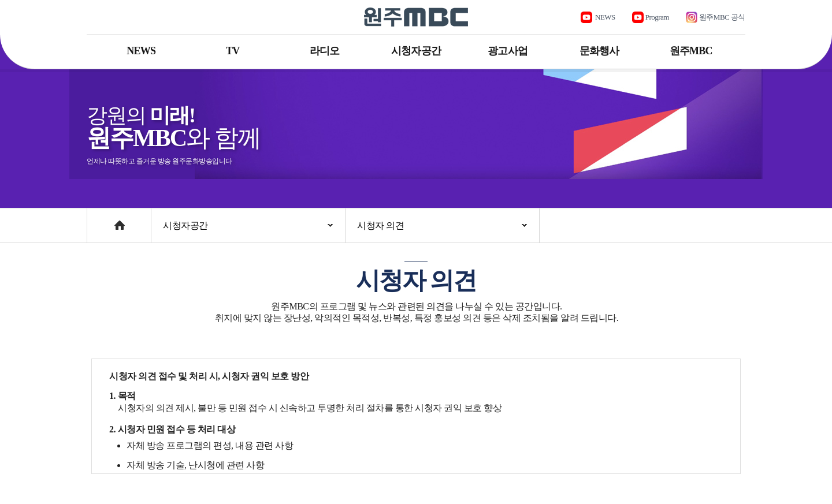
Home (98, 220)
